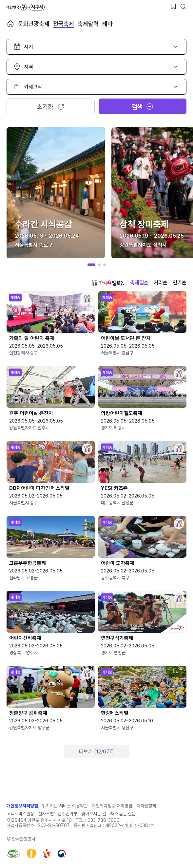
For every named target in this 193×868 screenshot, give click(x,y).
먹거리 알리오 (108, 283)
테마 (107, 24)
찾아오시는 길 (94, 814)
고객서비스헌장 (20, 814)
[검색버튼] (183, 7)
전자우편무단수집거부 (58, 814)
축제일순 (139, 283)
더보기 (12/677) (96, 752)
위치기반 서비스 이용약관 (65, 806)
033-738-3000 (104, 820)
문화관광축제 (34, 24)
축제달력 (88, 24)
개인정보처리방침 (22, 806)
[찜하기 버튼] (173, 7)
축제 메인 (10, 24)
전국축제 (64, 24)
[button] (91, 265)
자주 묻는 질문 (123, 814)
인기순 (180, 283)
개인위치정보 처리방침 (112, 806)
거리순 (161, 283)
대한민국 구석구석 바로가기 (26, 7)
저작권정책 (146, 806)
